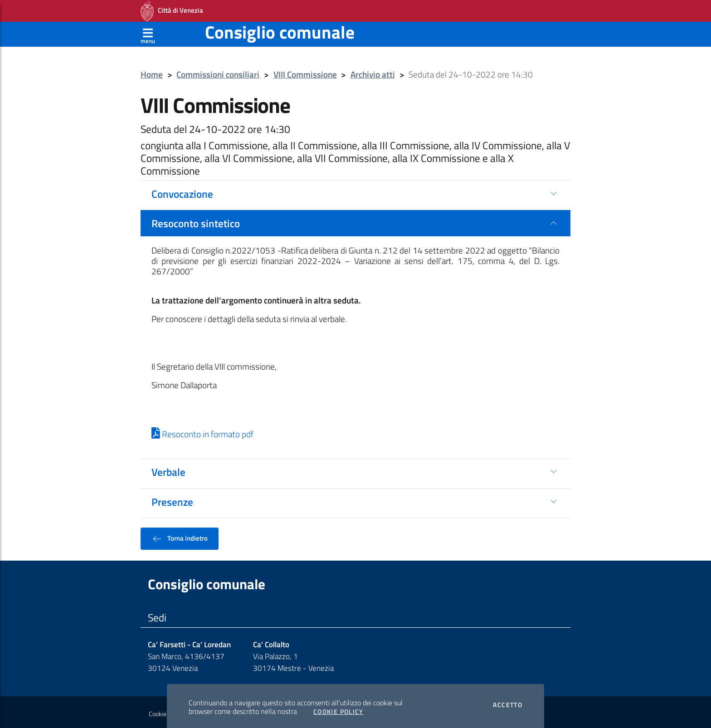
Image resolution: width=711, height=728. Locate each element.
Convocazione (182, 191)
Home (152, 72)
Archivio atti (373, 72)
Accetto (508, 702)
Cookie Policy (338, 709)
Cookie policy (166, 711)
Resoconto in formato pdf (202, 431)
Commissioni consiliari (218, 72)
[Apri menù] (148, 31)
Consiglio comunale (280, 29)
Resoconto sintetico (196, 220)
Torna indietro (180, 536)
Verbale (168, 469)
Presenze (172, 499)
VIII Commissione (305, 72)
